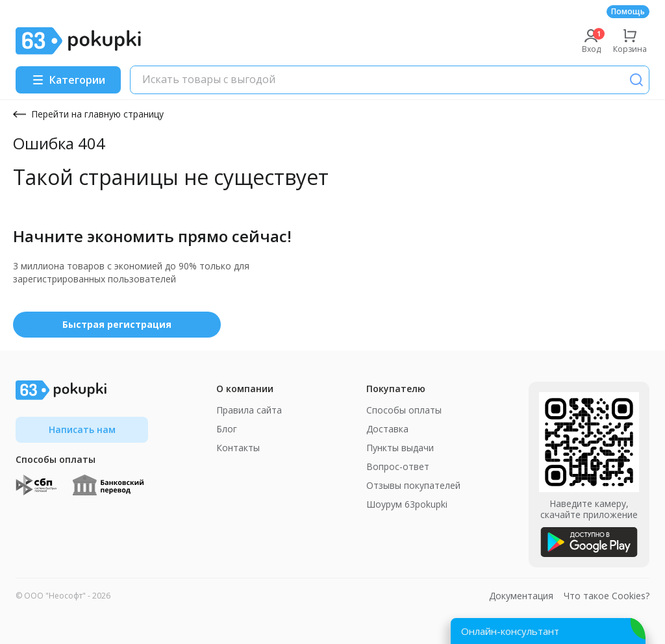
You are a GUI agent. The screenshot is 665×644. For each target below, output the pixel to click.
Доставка (387, 429)
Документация (521, 596)
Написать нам (82, 429)
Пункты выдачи (400, 448)
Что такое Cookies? (607, 596)
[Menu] (68, 80)
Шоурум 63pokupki (407, 504)
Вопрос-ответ (398, 466)
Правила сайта (249, 410)
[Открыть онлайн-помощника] (548, 631)
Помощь (628, 11)
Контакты (238, 448)
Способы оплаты (404, 410)
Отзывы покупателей (413, 485)
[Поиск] (636, 80)
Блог (227, 429)
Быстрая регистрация (117, 324)
